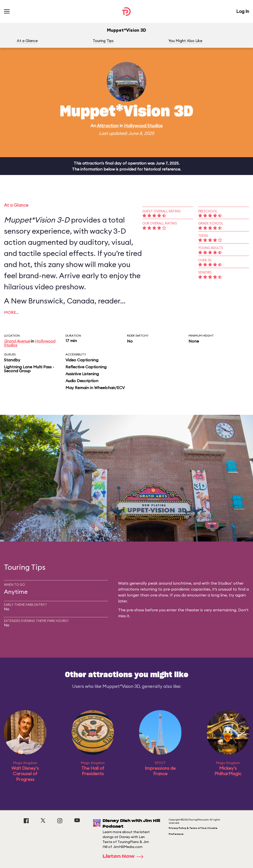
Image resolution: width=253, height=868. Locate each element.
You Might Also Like (185, 41)
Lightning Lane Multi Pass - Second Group (29, 369)
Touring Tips (103, 41)
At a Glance (27, 41)
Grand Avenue (17, 341)
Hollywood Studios (143, 126)
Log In (243, 11)
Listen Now (125, 857)
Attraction (108, 126)
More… (11, 312)
